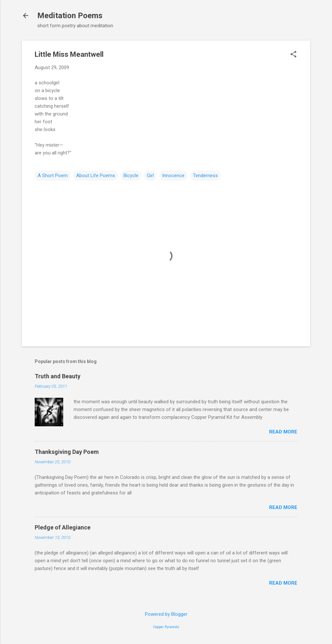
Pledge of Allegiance (63, 527)
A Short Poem (53, 176)
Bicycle (131, 176)
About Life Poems (96, 176)
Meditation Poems (70, 16)
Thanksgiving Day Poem (67, 452)
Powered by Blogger (166, 614)
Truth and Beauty (58, 376)
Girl (150, 176)
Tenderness (205, 176)
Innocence (173, 176)
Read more (283, 432)
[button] (293, 55)
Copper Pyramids (166, 627)
